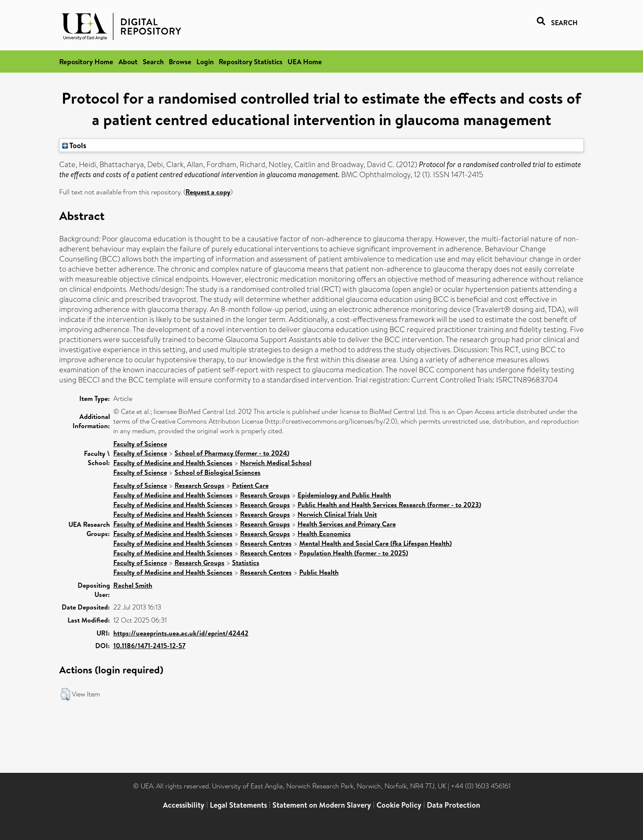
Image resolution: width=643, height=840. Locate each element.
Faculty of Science (140, 444)
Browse (180, 61)
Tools (74, 145)
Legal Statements (238, 805)
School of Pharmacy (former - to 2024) (232, 453)
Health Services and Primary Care (347, 524)
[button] (65, 694)
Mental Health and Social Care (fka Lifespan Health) (375, 543)
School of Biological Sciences (218, 472)
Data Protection (453, 805)
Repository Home (86, 61)
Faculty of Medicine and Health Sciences (173, 463)
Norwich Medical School (276, 463)
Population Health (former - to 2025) (354, 553)
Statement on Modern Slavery (322, 805)
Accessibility (184, 805)
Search (153, 61)
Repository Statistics (251, 61)
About (128, 61)
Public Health (319, 572)
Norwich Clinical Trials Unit (337, 514)
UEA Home (305, 61)
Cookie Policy (399, 805)
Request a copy (208, 192)
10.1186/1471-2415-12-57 (149, 646)
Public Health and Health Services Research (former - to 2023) (389, 505)
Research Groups (200, 485)
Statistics (246, 563)
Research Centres (266, 543)
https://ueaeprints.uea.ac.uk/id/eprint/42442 (181, 633)
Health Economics (324, 534)
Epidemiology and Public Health (344, 495)
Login (205, 61)
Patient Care (250, 485)
